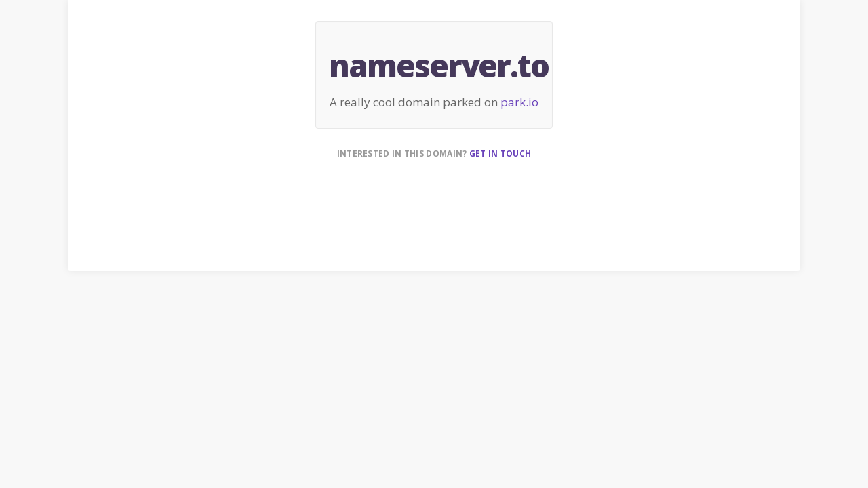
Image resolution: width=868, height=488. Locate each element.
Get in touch (500, 154)
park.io (519, 102)
